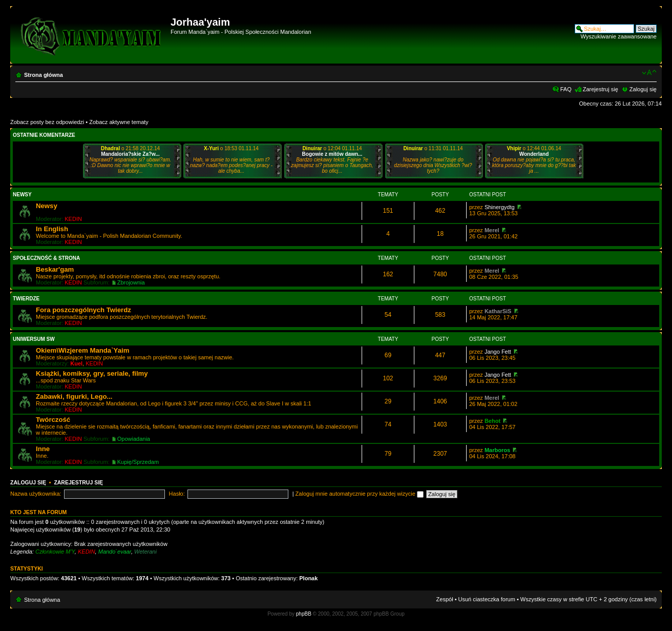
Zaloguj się (643, 89)
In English (52, 229)
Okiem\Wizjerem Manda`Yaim (82, 350)
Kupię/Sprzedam (138, 462)
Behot (492, 421)
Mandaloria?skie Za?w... (130, 154)
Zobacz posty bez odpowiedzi (47, 122)
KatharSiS (498, 311)
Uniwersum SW (34, 339)
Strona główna (44, 75)
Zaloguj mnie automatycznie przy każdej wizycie (360, 494)
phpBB (304, 614)
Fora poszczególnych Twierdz (83, 310)
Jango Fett (498, 352)
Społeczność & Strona (46, 258)
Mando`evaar (115, 552)
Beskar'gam (55, 269)
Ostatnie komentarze (44, 135)
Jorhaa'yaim (200, 22)
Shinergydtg (500, 207)
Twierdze (26, 299)
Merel (492, 230)
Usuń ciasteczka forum (487, 599)
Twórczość (53, 420)
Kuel (76, 363)
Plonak (308, 578)
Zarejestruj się (601, 89)
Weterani (145, 552)
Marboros (497, 450)
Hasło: (177, 494)
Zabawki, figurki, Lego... (74, 396)
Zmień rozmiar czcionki (649, 73)
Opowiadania (134, 439)
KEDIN (73, 219)
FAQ (566, 89)
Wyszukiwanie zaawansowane (619, 36)
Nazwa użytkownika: (36, 494)
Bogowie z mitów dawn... (332, 154)
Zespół (445, 599)
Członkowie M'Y (55, 552)
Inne (43, 449)
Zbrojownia (131, 282)
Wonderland (534, 154)
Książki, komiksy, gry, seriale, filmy (92, 373)
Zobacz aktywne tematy (119, 122)
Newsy (22, 195)
